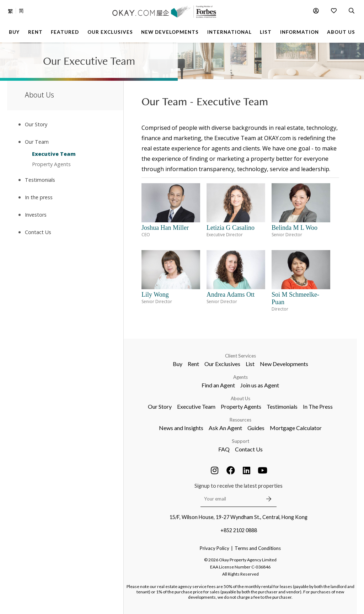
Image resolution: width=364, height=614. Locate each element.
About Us (240, 398)
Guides (256, 428)
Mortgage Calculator (296, 428)
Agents (240, 377)
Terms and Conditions (258, 548)
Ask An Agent (225, 428)
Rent (193, 364)
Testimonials (282, 406)
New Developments (284, 364)
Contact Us (249, 449)
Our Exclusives (222, 364)
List (250, 364)
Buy (178, 364)
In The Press (318, 406)
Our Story (160, 406)
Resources (240, 420)
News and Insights (181, 428)
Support (240, 441)
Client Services (240, 356)
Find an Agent (218, 385)
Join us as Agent (260, 385)
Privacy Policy (215, 548)
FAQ (224, 449)
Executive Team (54, 154)
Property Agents (51, 164)
